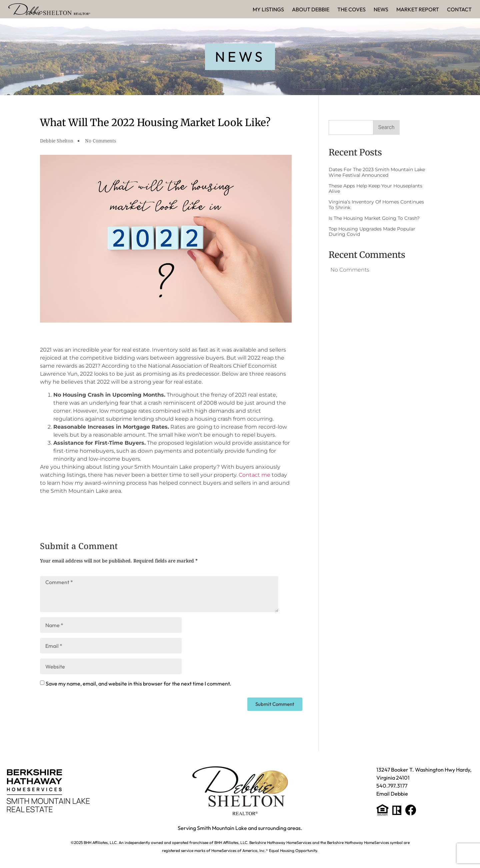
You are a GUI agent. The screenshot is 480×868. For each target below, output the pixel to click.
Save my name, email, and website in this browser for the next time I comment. (138, 684)
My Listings (268, 9)
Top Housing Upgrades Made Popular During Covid (372, 232)
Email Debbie (392, 794)
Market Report (418, 9)
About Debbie (311, 9)
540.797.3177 (392, 786)
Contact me (254, 475)
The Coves (351, 9)
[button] (240, 57)
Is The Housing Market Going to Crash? (374, 218)
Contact (459, 9)
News (381, 9)
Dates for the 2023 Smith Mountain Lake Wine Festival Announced (377, 172)
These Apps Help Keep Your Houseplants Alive (375, 189)
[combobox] (351, 127)
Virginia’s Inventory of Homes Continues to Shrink (376, 205)
